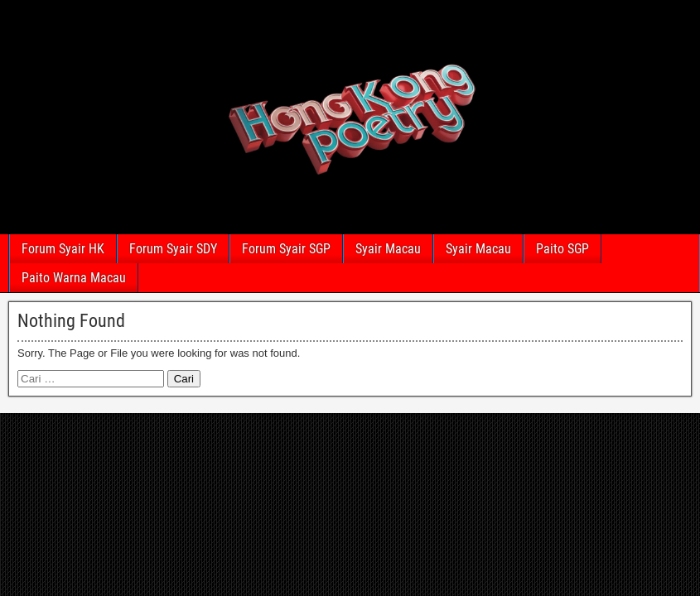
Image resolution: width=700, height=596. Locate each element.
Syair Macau (388, 249)
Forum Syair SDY (173, 249)
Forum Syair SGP (286, 249)
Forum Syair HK (63, 249)
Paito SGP (562, 249)
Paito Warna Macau (74, 278)
